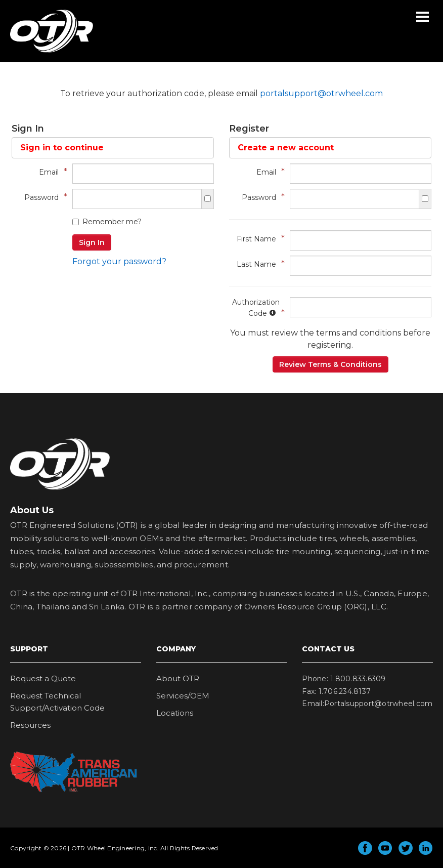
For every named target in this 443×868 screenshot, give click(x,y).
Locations (175, 713)
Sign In (92, 242)
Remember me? (107, 222)
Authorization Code (256, 308)
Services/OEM (183, 696)
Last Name (258, 264)
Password (43, 197)
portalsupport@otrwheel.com (321, 93)
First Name (258, 239)
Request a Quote (43, 678)
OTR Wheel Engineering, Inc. (44, 52)
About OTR (178, 678)
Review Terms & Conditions (330, 364)
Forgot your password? (119, 261)
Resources (30, 725)
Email (51, 172)
